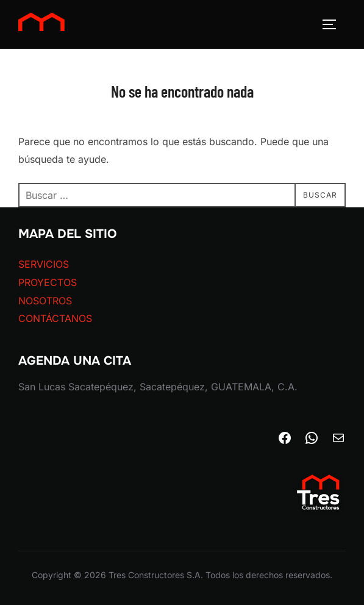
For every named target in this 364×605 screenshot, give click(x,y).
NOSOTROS (45, 301)
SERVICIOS (44, 264)
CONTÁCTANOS (55, 318)
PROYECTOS (48, 282)
